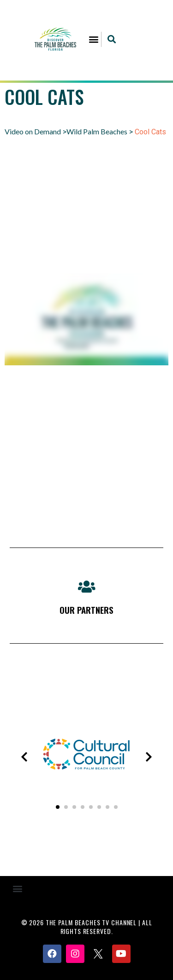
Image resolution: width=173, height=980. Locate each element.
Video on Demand (33, 131)
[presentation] (24, 757)
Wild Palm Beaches (97, 131)
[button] (93, 39)
